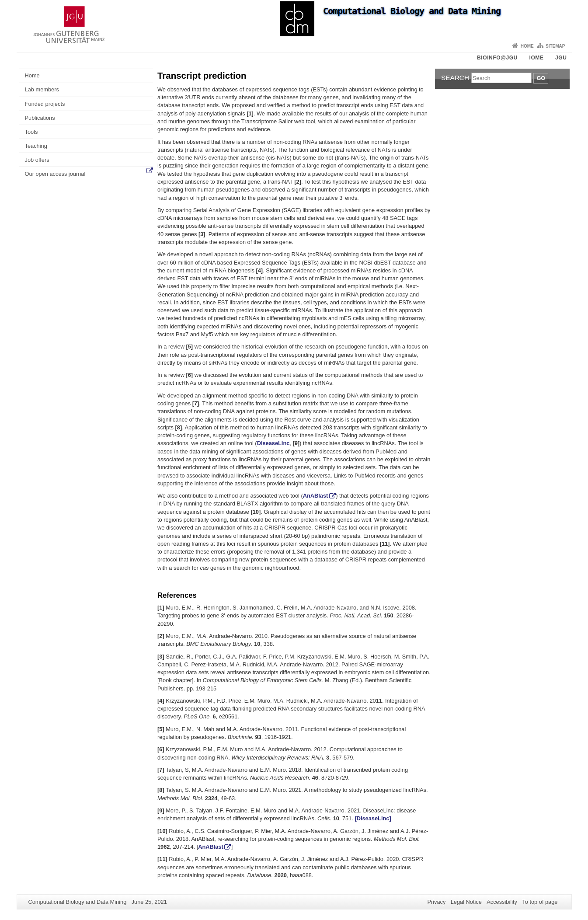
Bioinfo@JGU (497, 58)
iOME (536, 58)
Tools (31, 132)
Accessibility (502, 902)
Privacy (436, 902)
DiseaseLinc (273, 443)
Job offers (37, 160)
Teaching (36, 146)
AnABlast (316, 496)
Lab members (42, 89)
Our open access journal (55, 174)
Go (541, 78)
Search (455, 78)
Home (527, 46)
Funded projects (45, 104)
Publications (40, 118)
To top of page (540, 902)
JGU (561, 58)
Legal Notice (466, 902)
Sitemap (555, 46)
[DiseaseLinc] (373, 818)
